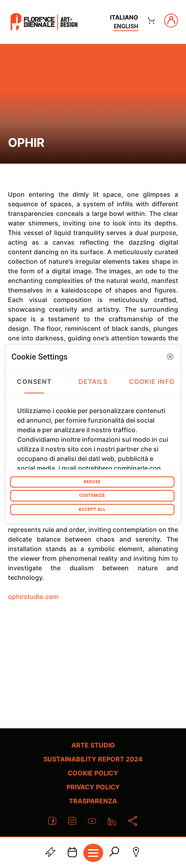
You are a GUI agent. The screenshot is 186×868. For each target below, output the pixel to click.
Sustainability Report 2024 (93, 759)
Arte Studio (93, 745)
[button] (170, 357)
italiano (124, 17)
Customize (92, 495)
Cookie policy (93, 773)
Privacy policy (93, 787)
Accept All (92, 509)
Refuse (92, 481)
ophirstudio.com (33, 597)
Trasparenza (93, 801)
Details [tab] (93, 382)
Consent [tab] (34, 382)
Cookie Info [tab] (152, 382)
